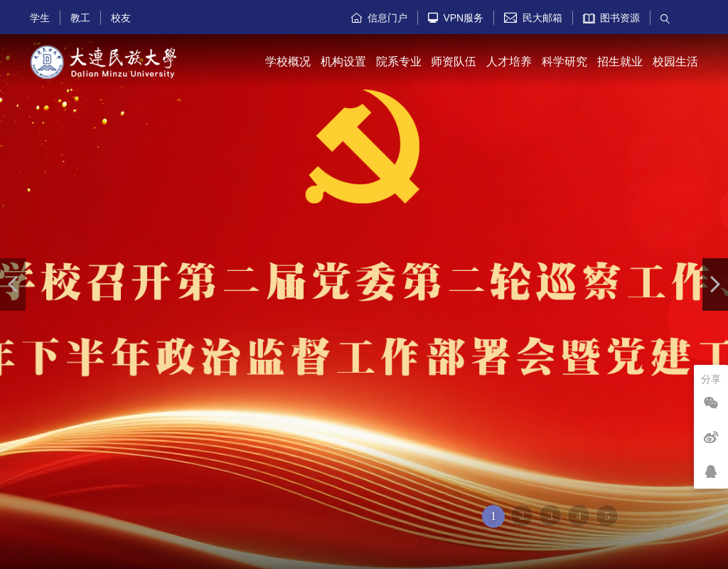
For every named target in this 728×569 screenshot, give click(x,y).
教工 (80, 18)
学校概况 (288, 62)
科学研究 (564, 62)
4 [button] (579, 516)
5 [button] (607, 516)
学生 (40, 18)
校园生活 (675, 62)
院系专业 (399, 62)
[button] (13, 284)
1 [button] (493, 516)
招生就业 (620, 62)
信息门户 (379, 18)
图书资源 (612, 18)
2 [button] (522, 516)
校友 (121, 18)
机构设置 (343, 62)
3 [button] (550, 516)
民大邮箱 (533, 18)
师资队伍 (454, 62)
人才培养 (509, 62)
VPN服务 (456, 18)
